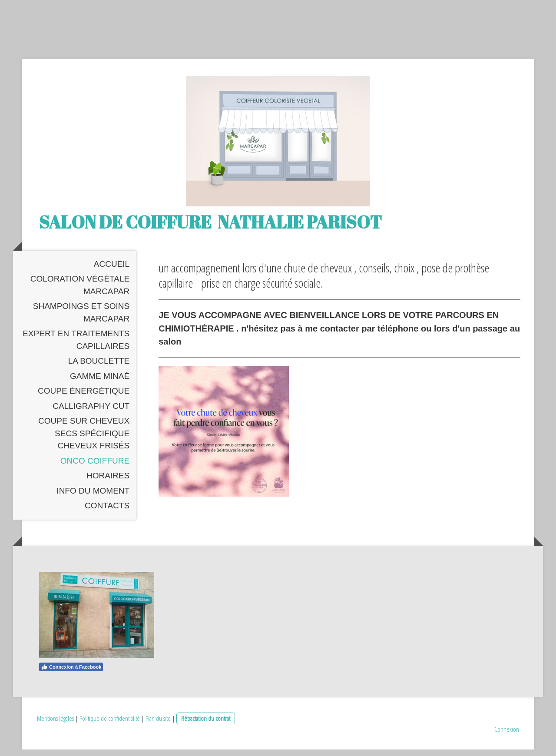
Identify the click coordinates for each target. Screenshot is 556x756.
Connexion (507, 736)
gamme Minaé (100, 383)
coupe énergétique (84, 398)
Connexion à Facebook (71, 673)
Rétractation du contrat (206, 725)
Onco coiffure (95, 467)
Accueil (112, 270)
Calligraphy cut (91, 413)
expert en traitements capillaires (76, 347)
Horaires (108, 482)
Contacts (107, 512)
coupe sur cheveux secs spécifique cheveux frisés (84, 440)
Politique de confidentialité (110, 725)
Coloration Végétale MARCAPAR (80, 292)
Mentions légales (55, 725)
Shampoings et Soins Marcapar (81, 319)
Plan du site (158, 725)
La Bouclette (99, 368)
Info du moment (93, 497)
